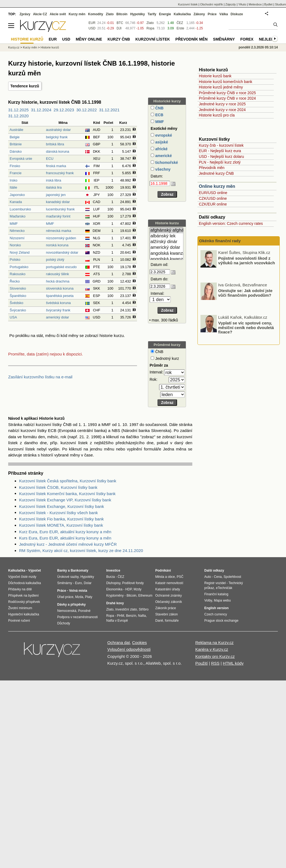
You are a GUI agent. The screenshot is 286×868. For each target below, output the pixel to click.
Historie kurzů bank (215, 76)
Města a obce (165, 577)
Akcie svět (58, 14)
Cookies (139, 642)
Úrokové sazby (68, 577)
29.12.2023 (64, 110)
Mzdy (138, 589)
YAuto (242, 4)
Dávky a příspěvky (71, 605)
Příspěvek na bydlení (23, 596)
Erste (180, 28)
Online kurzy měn (217, 186)
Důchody (64, 623)
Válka (223, 14)
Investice (113, 571)
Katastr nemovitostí (169, 583)
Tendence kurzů (25, 86)
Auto (208, 577)
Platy (89, 597)
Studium (281, 4)
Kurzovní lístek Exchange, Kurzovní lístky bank (62, 506)
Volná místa (78, 591)
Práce (212, 14)
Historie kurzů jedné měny (221, 87)
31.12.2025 (18, 110)
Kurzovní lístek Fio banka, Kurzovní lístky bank (61, 519)
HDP (129, 589)
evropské (163, 135)
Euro (78, 583)
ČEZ (180, 23)
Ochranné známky (168, 596)
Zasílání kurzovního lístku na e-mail (40, 377)
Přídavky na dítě (20, 589)
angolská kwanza (167, 254)
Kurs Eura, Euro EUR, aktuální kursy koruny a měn (65, 538)
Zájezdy (231, 4)
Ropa (150, 28)
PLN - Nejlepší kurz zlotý (220, 162)
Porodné (84, 611)
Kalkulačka (182, 14)
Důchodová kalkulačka (25, 583)
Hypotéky (138, 14)
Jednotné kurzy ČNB (216, 173)
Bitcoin (122, 14)
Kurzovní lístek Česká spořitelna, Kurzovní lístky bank (68, 481)
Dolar (88, 583)
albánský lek (167, 236)
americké (163, 156)
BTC (120, 23)
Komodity (95, 14)
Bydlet (268, 4)
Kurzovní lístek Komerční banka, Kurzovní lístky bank (67, 494)
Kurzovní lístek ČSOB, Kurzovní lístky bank (58, 487)
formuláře (172, 621)
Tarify (152, 14)
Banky (62, 571)
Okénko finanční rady (220, 241)
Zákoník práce (166, 608)
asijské (161, 142)
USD (92, 28)
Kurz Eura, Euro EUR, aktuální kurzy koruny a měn (65, 532)
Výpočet (34, 571)
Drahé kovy (115, 603)
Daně (159, 621)
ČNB (159, 108)
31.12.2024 (41, 110)
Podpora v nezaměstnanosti (77, 617)
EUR (92, 23)
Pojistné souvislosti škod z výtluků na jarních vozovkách (247, 291)
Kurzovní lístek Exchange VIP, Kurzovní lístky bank (65, 500)
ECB (159, 115)
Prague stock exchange (221, 621)
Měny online (89, 39)
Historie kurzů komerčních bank (226, 82)
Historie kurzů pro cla (217, 115)
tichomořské (166, 162)
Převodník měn (212, 168)
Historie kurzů (50, 47)
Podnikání (163, 571)
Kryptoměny (115, 596)
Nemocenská (67, 611)
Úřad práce (65, 597)
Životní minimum (20, 608)
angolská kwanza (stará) (167, 259)
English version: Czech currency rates (231, 223)
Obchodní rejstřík (212, 4)
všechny (162, 169)
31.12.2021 (109, 110)
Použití (202, 663)
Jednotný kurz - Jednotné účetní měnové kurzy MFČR (68, 544)
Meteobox (255, 4)
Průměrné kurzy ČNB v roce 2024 (227, 98)
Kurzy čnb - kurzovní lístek (221, 145)
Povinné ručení (19, 621)
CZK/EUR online (213, 204)
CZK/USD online (213, 198)
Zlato (150, 23)
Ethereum (145, 596)
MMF (159, 122)
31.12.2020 (18, 116)
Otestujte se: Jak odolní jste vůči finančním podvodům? (245, 323)
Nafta (142, 616)
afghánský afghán (167, 230)
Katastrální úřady (168, 589)
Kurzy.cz (14, 47)
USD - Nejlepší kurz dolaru (221, 157)
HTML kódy (233, 663)
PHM (121, 616)
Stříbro (144, 609)
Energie (165, 14)
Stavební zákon (167, 614)
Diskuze (237, 14)
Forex (247, 39)
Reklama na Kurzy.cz (214, 642)
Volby (208, 600)
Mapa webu (222, 600)
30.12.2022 (86, 110)
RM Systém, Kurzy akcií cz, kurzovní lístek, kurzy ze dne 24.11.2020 (81, 550)
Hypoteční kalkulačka (24, 614)
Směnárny (224, 39)
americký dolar (167, 248)
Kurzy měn (77, 14)
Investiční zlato (126, 609)
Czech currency (216, 614)
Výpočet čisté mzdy (22, 577)
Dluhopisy (113, 583)
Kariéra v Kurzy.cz (212, 649)
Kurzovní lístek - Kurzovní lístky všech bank (58, 513)
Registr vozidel (215, 583)
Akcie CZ (40, 14)
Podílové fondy (133, 583)
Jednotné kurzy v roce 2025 (222, 104)
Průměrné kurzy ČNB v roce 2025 (227, 93)
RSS (215, 663)
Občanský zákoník (169, 602)
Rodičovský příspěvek (24, 602)
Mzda (79, 597)
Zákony (199, 14)
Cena (218, 577)
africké (161, 149)
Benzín (131, 616)
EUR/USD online (213, 193)
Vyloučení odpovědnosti (129, 649)
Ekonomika (114, 589)
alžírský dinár (167, 242)
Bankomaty (79, 571)
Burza (110, 577)
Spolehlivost (232, 577)
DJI (119, 28)
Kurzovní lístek (188, 4)
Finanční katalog (216, 594)
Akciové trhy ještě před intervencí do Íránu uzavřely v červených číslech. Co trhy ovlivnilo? (247, 263)
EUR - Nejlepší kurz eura (220, 151)
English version (216, 608)
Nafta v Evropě (117, 621)
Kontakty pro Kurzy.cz (215, 656)
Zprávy (25, 14)
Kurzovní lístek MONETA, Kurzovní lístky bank (61, 525)
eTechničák (224, 588)
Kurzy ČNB (119, 39)
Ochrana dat (119, 642)
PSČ (180, 577)
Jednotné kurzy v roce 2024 (222, 110)
